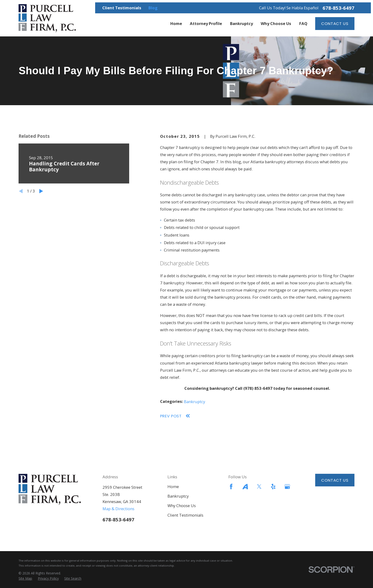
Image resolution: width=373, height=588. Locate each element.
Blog (153, 8)
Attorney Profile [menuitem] (206, 23)
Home (173, 487)
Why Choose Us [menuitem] (276, 23)
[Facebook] (231, 487)
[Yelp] (273, 487)
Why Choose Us (182, 506)
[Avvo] (245, 487)
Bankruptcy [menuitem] (241, 23)
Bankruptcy (194, 402)
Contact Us (335, 24)
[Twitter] (259, 487)
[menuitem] (25, 578)
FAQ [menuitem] (303, 23)
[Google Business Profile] (287, 487)
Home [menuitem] (176, 23)
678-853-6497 (339, 8)
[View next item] (41, 191)
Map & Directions (118, 509)
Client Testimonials (122, 8)
